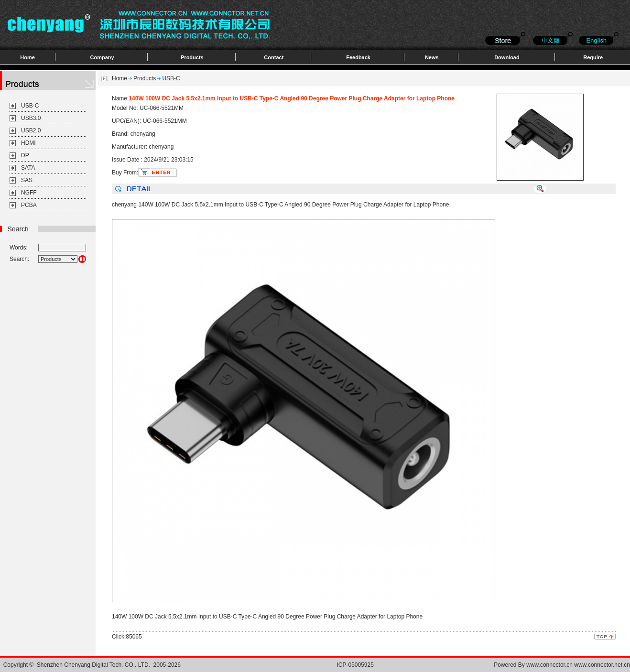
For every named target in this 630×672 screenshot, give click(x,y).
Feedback (358, 57)
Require (593, 57)
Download (507, 57)
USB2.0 (31, 130)
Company (102, 57)
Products (192, 57)
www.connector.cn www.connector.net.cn (578, 665)
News (432, 57)
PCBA (29, 205)
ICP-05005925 (355, 665)
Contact (274, 57)
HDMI (28, 143)
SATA (28, 168)
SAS (27, 180)
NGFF (29, 193)
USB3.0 (31, 118)
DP (25, 155)
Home (27, 57)
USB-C (30, 106)
